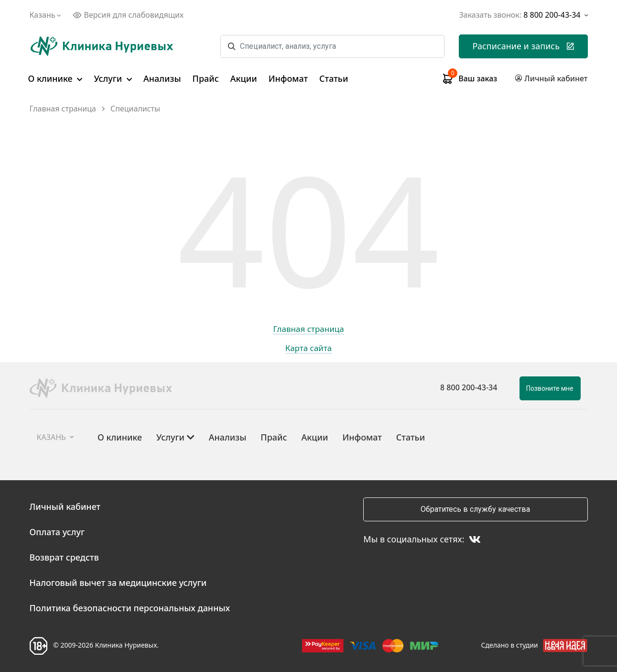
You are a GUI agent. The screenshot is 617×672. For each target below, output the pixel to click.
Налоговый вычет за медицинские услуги (118, 583)
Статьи (334, 78)
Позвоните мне (550, 388)
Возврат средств (64, 557)
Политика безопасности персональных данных (130, 608)
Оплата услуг (57, 532)
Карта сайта (309, 349)
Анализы (162, 78)
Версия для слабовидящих (128, 15)
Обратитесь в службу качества (475, 509)
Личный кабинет (65, 507)
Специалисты (135, 109)
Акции (244, 78)
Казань (47, 15)
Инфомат (288, 78)
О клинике (55, 78)
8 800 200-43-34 (469, 387)
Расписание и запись (523, 46)
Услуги (113, 78)
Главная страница (63, 109)
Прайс (206, 78)
